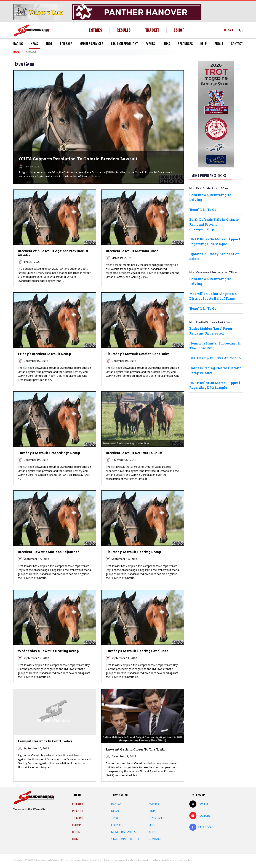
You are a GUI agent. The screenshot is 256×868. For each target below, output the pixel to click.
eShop (179, 30)
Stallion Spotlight (124, 44)
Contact (237, 44)
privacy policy (184, 860)
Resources (185, 44)
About (219, 44)
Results (124, 30)
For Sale (66, 44)
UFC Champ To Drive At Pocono (215, 358)
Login (230, 30)
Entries (96, 30)
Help (204, 44)
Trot (49, 44)
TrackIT (152, 30)
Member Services (91, 44)
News (34, 44)
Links (166, 44)
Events (150, 44)
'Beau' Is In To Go (203, 210)
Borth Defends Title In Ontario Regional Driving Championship (214, 224)
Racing (18, 44)
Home (76, 839)
